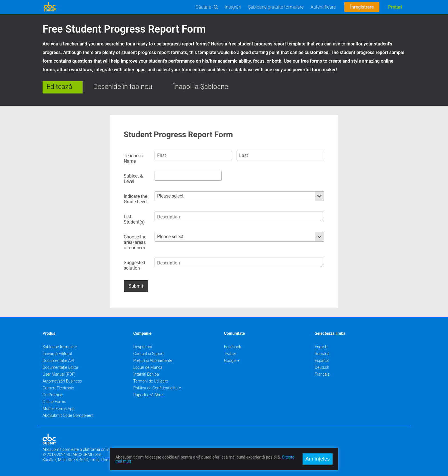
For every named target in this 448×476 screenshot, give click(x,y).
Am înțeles (318, 459)
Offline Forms (54, 402)
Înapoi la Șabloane (201, 87)
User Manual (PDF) (59, 374)
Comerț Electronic (58, 388)
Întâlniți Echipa (146, 374)
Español (322, 361)
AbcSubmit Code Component (68, 415)
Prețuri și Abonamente (153, 361)
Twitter (230, 354)
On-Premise (53, 395)
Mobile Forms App (59, 409)
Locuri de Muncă (148, 367)
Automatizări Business (62, 381)
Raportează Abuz (148, 395)
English (321, 347)
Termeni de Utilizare (151, 381)
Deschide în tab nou (123, 87)
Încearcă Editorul (57, 354)
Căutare (203, 7)
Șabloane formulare (60, 347)
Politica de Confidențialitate (157, 388)
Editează (59, 87)
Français (322, 374)
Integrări (233, 7)
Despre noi (143, 347)
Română (322, 354)
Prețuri (395, 7)
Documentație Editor (60, 367)
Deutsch (322, 367)
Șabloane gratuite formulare (276, 7)
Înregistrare (362, 7)
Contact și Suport (149, 354)
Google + (232, 361)
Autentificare (323, 7)
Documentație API (58, 361)
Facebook (233, 347)
